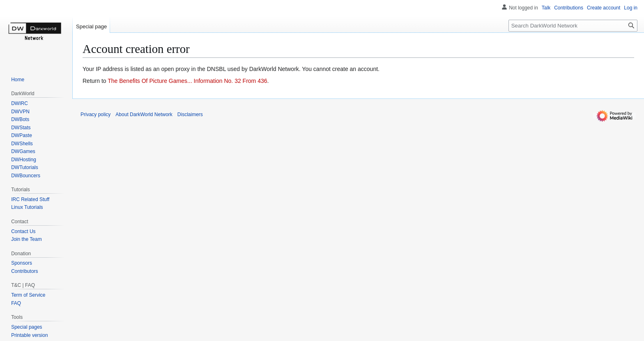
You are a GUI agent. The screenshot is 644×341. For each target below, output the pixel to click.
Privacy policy (95, 114)
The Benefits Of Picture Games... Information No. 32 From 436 (187, 81)
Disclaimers (190, 114)
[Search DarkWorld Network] (573, 26)
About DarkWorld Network (144, 114)
